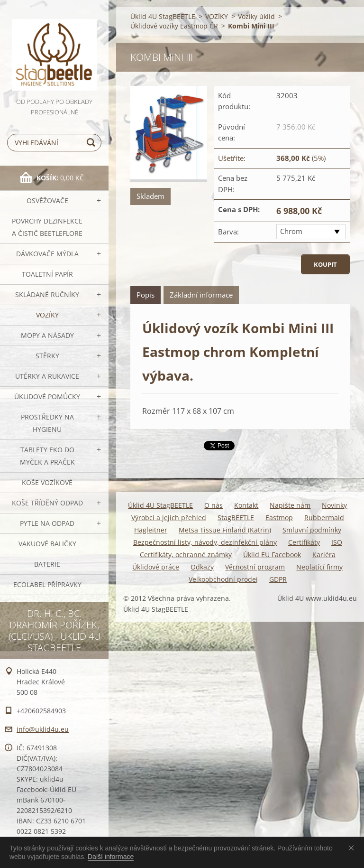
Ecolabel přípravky (47, 584)
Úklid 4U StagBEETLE (163, 16)
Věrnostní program (255, 567)
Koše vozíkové (47, 482)
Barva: (228, 232)
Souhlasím (353, 848)
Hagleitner (151, 530)
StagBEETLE (236, 518)
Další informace (111, 857)
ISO (337, 542)
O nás (214, 505)
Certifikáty (304, 542)
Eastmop (279, 518)
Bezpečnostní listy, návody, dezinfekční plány (205, 542)
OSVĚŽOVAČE (47, 201)
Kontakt (246, 505)
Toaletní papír (47, 274)
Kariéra (324, 555)
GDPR (278, 579)
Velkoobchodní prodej (223, 579)
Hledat (92, 143)
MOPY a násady (47, 335)
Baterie (47, 564)
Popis (146, 295)
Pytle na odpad (47, 523)
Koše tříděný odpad (47, 503)
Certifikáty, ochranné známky (186, 555)
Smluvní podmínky (312, 530)
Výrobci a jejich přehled (169, 518)
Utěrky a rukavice (47, 376)
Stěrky (47, 356)
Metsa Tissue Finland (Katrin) (225, 530)
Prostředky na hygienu (47, 423)
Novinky (334, 505)
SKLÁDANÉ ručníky (47, 294)
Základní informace (201, 295)
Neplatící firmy (319, 567)
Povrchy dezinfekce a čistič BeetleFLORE (47, 227)
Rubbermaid (324, 518)
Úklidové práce (156, 567)
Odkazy (202, 567)
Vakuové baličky (47, 544)
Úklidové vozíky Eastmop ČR (174, 26)
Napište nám (290, 505)
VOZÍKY (47, 315)
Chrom (291, 231)
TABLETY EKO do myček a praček (47, 456)
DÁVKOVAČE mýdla (47, 254)
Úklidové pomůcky (47, 397)
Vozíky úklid (256, 16)
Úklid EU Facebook (272, 555)
